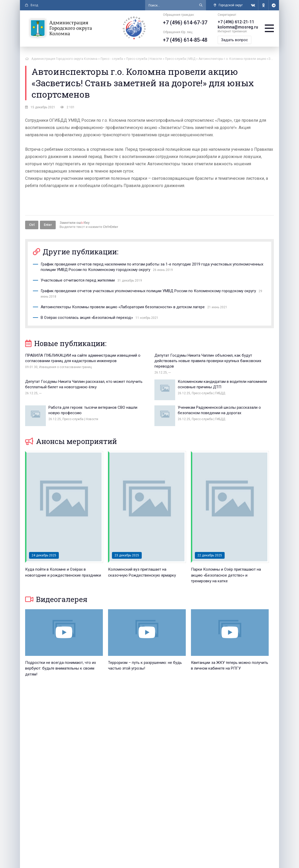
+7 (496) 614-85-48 (185, 40)
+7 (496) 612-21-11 (236, 22)
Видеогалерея (56, 599)
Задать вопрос (234, 40)
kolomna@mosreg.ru (238, 27)
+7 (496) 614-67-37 (185, 23)
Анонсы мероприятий (71, 441)
